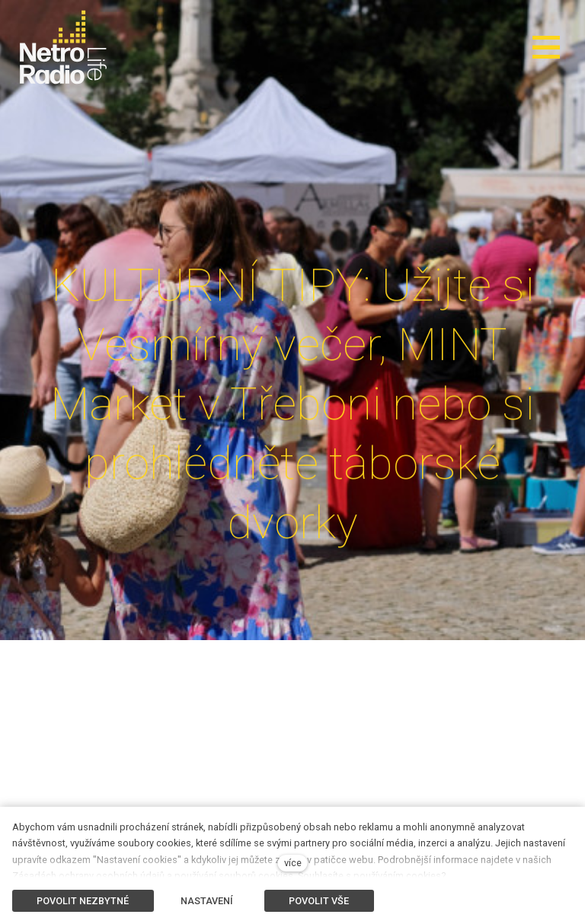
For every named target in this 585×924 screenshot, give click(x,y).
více (293, 863)
